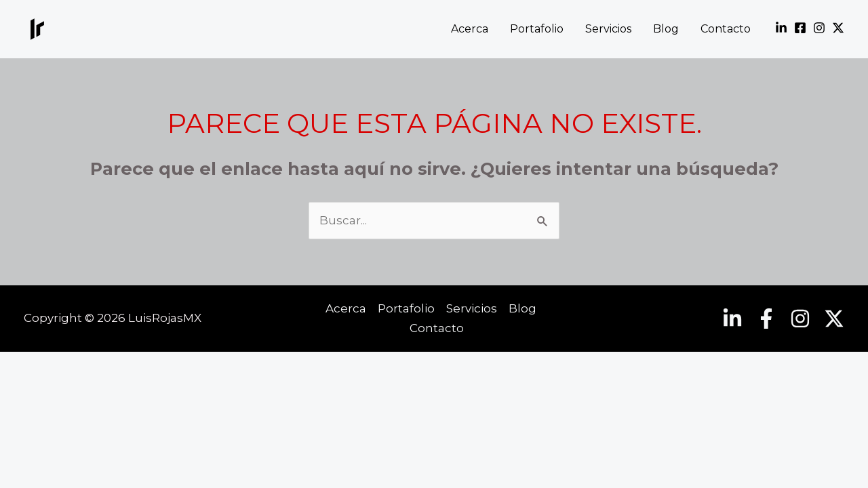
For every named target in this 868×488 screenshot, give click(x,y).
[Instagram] (819, 28)
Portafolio (537, 29)
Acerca (470, 29)
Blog (666, 29)
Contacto (726, 29)
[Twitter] (838, 28)
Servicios (608, 29)
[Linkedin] (781, 28)
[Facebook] (800, 28)
